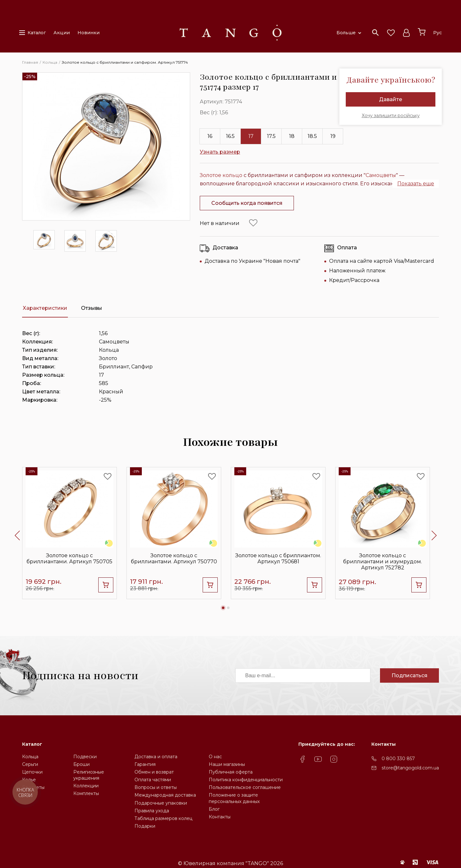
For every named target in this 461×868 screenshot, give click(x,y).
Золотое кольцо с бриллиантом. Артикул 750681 (278, 559)
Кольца (30, 757)
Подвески (85, 757)
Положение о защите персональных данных (234, 798)
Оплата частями (153, 780)
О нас (215, 757)
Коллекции (86, 786)
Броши (81, 764)
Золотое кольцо (221, 175)
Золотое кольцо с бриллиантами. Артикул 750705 (69, 559)
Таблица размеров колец (163, 818)
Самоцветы (381, 175)
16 (210, 136)
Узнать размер (220, 152)
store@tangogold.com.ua (410, 768)
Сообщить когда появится (247, 203)
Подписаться (409, 675)
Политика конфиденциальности (246, 780)
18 (292, 136)
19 (333, 136)
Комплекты (86, 793)
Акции (62, 33)
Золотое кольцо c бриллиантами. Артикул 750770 (174, 559)
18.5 (312, 136)
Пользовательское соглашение (245, 787)
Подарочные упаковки (161, 803)
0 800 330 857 (398, 759)
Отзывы (92, 308)
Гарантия (145, 764)
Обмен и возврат (154, 772)
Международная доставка (165, 795)
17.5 (271, 136)
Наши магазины (227, 764)
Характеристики (45, 308)
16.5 (230, 136)
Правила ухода (152, 811)
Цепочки (32, 772)
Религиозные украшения (89, 775)
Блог (214, 809)
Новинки (89, 33)
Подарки (145, 826)
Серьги (30, 764)
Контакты (220, 817)
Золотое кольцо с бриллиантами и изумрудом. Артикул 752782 (383, 562)
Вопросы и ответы (156, 787)
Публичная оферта (231, 772)
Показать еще (416, 184)
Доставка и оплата (156, 757)
